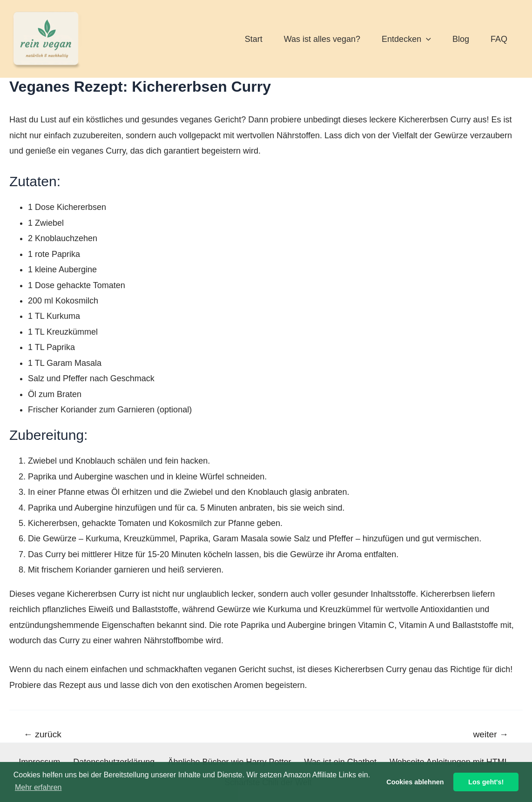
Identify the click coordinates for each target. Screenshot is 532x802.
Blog (461, 39)
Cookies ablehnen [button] (415, 782)
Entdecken (406, 39)
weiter (491, 734)
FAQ (499, 39)
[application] (426, 39)
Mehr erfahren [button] (38, 787)
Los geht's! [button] (486, 782)
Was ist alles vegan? (322, 39)
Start (254, 39)
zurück (43, 734)
